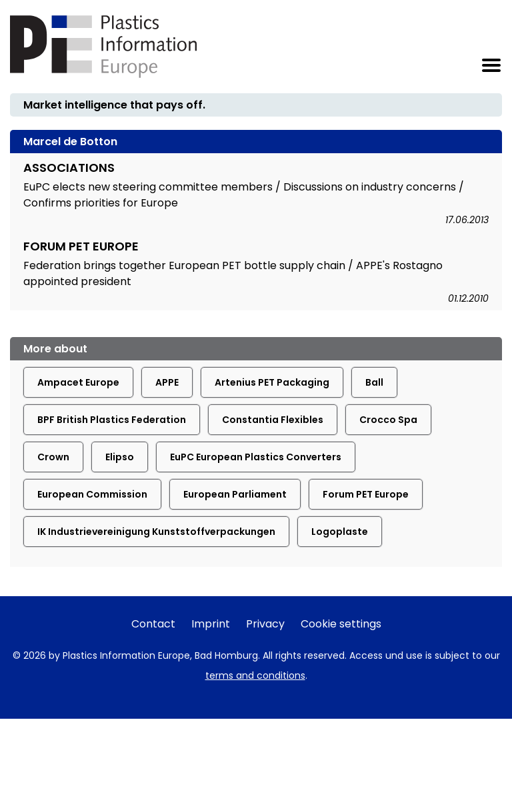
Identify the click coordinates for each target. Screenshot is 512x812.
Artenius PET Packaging (272, 382)
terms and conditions (255, 675)
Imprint (211, 624)
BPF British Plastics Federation (112, 420)
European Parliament (235, 494)
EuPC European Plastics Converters (256, 457)
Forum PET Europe (366, 494)
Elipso (120, 457)
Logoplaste (340, 532)
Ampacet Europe (78, 382)
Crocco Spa (388, 420)
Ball (374, 382)
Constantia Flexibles (273, 420)
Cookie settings (341, 624)
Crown (53, 457)
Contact (153, 624)
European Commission (92, 494)
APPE (167, 382)
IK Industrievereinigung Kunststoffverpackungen (156, 532)
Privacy (265, 624)
